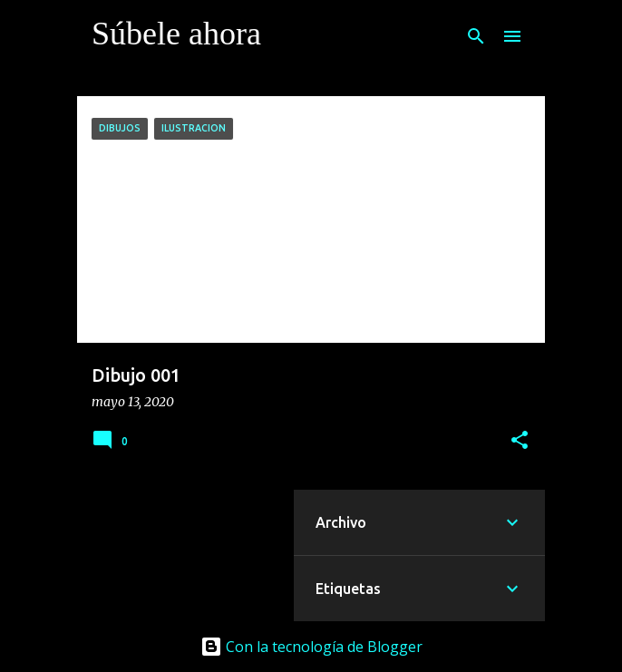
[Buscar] (476, 36)
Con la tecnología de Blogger (311, 647)
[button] (520, 441)
